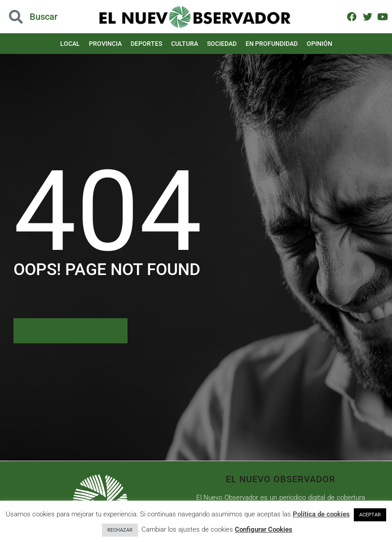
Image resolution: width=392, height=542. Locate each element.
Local (70, 44)
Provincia (105, 44)
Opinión (319, 44)
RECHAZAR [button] (120, 530)
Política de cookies (321, 514)
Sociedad (222, 44)
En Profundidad (272, 44)
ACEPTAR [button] (370, 515)
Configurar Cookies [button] (264, 529)
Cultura (185, 44)
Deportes (146, 44)
